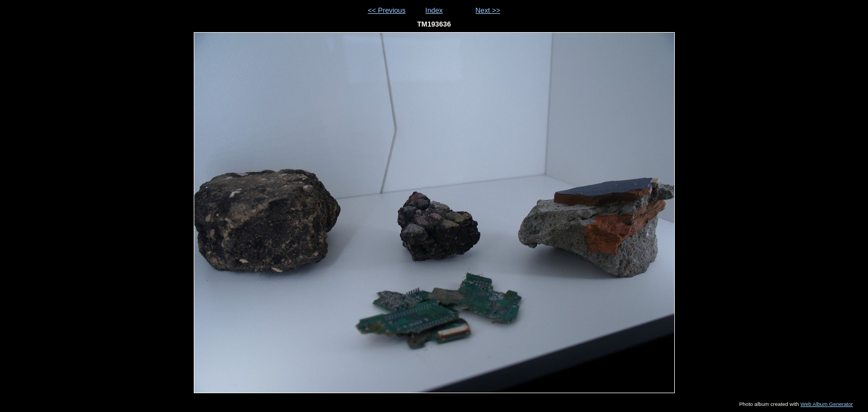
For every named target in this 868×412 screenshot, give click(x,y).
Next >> (488, 10)
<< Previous (386, 10)
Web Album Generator (827, 404)
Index (434, 10)
